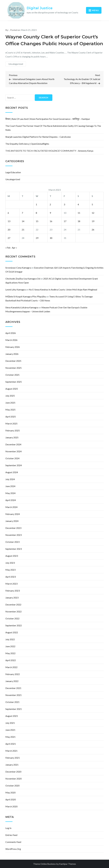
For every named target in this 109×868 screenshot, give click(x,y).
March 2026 (11, 340)
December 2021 (13, 688)
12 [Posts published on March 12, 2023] (93, 213)
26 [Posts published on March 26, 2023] (93, 230)
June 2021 (10, 730)
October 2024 (12, 458)
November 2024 (13, 451)
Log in (8, 828)
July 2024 (10, 479)
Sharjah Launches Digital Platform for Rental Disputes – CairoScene (38, 137)
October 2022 (12, 618)
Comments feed (13, 842)
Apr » (14, 248)
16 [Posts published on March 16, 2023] (51, 221)
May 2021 (10, 737)
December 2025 (13, 361)
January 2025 (12, 437)
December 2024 (13, 444)
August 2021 (12, 716)
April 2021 (11, 744)
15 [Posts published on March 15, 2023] (37, 221)
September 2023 (14, 549)
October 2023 (12, 542)
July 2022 (10, 639)
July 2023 (10, 563)
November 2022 (13, 611)
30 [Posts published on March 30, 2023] (51, 238)
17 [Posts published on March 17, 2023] (65, 221)
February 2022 (13, 674)
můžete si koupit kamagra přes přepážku (26, 296)
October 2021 (12, 702)
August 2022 (12, 632)
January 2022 (12, 681)
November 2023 (13, 535)
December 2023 (13, 528)
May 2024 (10, 493)
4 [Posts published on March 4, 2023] (78, 204)
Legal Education (13, 172)
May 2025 (10, 410)
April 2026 (11, 333)
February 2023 (13, 591)
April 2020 (11, 799)
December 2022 (13, 605)
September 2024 (14, 465)
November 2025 (13, 368)
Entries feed (11, 835)
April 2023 (11, 577)
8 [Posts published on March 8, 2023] (36, 213)
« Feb (8, 248)
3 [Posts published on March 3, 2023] (64, 204)
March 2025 (11, 423)
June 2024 (10, 486)
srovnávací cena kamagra (18, 268)
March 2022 (11, 667)
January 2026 (12, 354)
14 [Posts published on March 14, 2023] (23, 221)
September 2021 (14, 709)
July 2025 (10, 396)
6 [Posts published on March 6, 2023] (8, 213)
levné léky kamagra (15, 289)
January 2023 (12, 598)
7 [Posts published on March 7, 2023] (22, 213)
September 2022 (14, 625)
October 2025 (12, 375)
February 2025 (13, 430)
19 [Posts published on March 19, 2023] (93, 221)
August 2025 (12, 389)
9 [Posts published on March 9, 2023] (50, 213)
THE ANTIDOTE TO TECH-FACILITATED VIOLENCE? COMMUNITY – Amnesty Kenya (49, 151)
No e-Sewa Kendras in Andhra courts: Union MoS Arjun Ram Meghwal (63, 289)
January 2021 (12, 765)
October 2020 (12, 786)
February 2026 (13, 347)
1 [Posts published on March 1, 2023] (36, 204)
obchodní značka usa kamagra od (23, 279)
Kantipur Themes (68, 864)
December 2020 (13, 772)
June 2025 (10, 403)
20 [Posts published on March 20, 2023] (9, 230)
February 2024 (13, 514)
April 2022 (11, 660)
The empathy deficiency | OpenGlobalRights (27, 144)
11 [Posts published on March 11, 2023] (79, 213)
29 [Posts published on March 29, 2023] (37, 238)
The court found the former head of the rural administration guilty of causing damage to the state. (53, 128)
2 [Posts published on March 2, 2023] (50, 204)
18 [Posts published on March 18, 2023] (79, 221)
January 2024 (12, 521)
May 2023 (10, 570)
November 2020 (13, 779)
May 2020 (10, 792)
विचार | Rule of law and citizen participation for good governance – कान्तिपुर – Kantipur (48, 119)
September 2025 (14, 382)
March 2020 (11, 806)
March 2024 (11, 507)
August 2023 (12, 556)
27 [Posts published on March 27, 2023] (9, 238)
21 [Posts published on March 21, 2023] (23, 230)
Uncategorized (16, 64)
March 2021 (11, 751)
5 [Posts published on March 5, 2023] (92, 204)
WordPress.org (13, 849)
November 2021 (13, 695)
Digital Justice (40, 8)
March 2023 (11, 584)
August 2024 (12, 472)
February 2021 (13, 758)
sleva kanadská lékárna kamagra (22, 307)
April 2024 (11, 500)
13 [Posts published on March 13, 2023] (9, 221)
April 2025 (11, 417)
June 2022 (10, 646)
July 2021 (10, 723)
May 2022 (10, 653)
